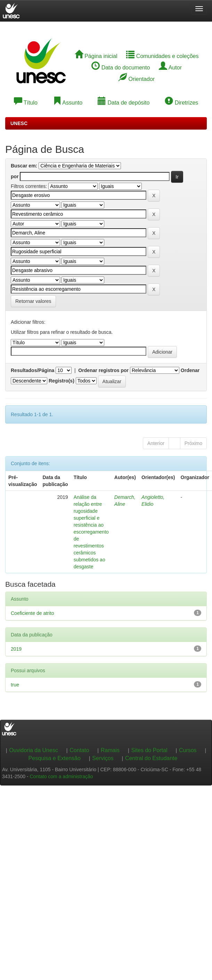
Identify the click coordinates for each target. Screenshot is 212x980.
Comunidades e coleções (162, 56)
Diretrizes (181, 103)
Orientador (137, 79)
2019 (16, 649)
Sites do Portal (149, 750)
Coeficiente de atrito (32, 613)
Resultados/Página (32, 370)
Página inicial (96, 56)
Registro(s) (62, 381)
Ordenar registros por (103, 370)
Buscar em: (24, 166)
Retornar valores (33, 301)
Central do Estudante (151, 758)
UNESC (19, 123)
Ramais (110, 750)
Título (26, 103)
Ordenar (190, 370)
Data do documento (121, 68)
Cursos (188, 750)
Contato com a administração (61, 776)
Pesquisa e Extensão (55, 758)
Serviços (103, 758)
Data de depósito (124, 103)
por (15, 176)
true (15, 685)
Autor (170, 68)
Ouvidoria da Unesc (34, 750)
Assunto (68, 103)
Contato (79, 750)
